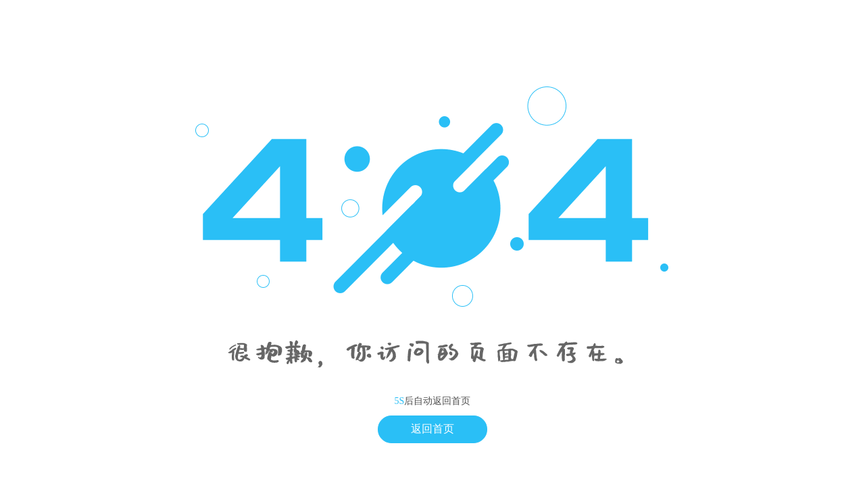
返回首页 (432, 429)
